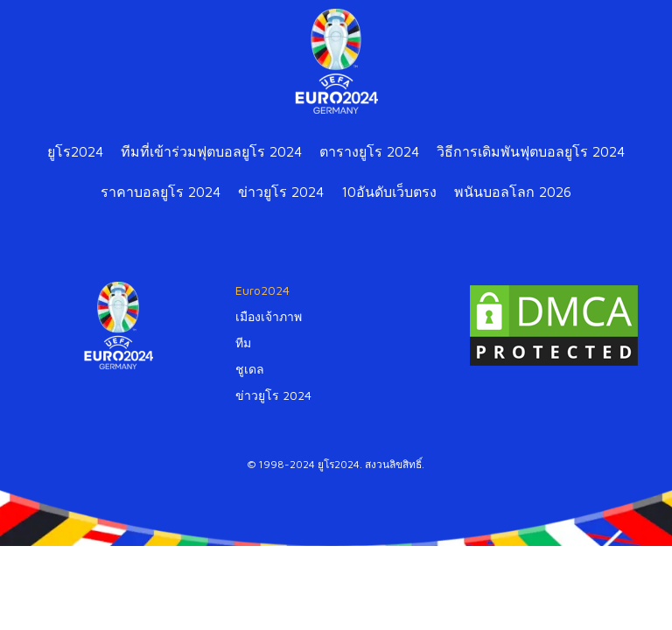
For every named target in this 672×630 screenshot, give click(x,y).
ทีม (243, 343)
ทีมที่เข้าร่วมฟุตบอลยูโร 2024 (211, 151)
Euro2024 (262, 290)
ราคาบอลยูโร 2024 (161, 192)
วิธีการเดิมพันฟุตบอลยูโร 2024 (531, 151)
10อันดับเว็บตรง (389, 192)
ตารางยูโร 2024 (369, 151)
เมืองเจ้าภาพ (269, 316)
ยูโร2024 (75, 151)
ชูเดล (250, 369)
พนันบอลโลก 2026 (513, 192)
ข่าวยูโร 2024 (281, 192)
